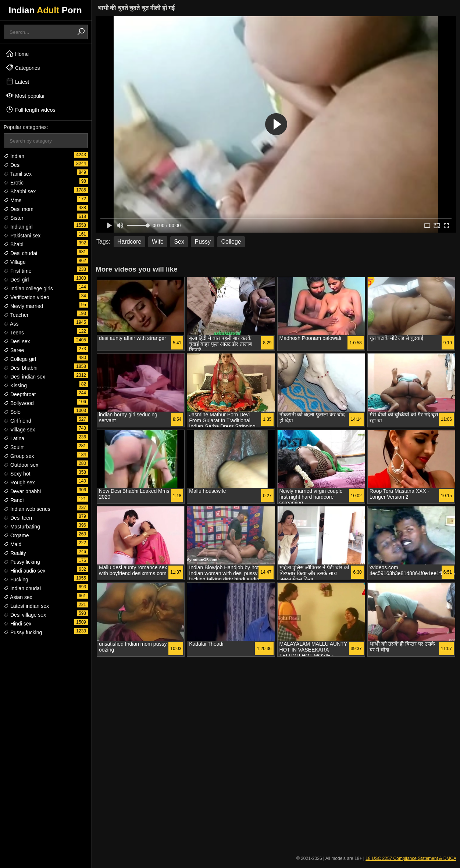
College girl (20, 359)
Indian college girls (28, 288)
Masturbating (22, 527)
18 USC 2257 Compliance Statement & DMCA (411, 858)
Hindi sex (17, 624)
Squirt (14, 447)
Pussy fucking (23, 632)
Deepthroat (20, 394)
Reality (15, 553)
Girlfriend (17, 421)
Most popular (25, 96)
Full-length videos (31, 110)
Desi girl (16, 280)
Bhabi (14, 244)
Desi (12, 165)
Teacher (16, 315)
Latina (14, 438)
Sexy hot (17, 474)
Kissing (15, 385)
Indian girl (18, 227)
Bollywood (19, 403)
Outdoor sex (21, 465)
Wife (158, 242)
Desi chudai (20, 253)
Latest (17, 82)
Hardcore (129, 242)
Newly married (23, 306)
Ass (11, 324)
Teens (14, 333)
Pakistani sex (22, 236)
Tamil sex (18, 174)
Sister (14, 218)
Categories (23, 68)
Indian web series (27, 509)
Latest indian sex (26, 606)
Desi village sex (25, 615)
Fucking (16, 580)
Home (17, 54)
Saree (14, 350)
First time (17, 271)
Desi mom (19, 209)
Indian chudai (22, 588)
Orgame (16, 535)
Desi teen (18, 518)
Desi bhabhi (21, 368)
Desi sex (17, 341)
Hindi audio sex (25, 571)
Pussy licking (22, 562)
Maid (13, 544)
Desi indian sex (24, 377)
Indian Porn (45, 10)
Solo (12, 412)
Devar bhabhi (22, 491)
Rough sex (19, 483)
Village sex (19, 430)
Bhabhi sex (20, 191)
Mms (13, 200)
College (231, 242)
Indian (14, 156)
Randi (14, 500)
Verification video (26, 297)
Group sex (19, 456)
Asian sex (18, 597)
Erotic (14, 183)
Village (15, 262)
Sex (179, 242)
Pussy (203, 242)
